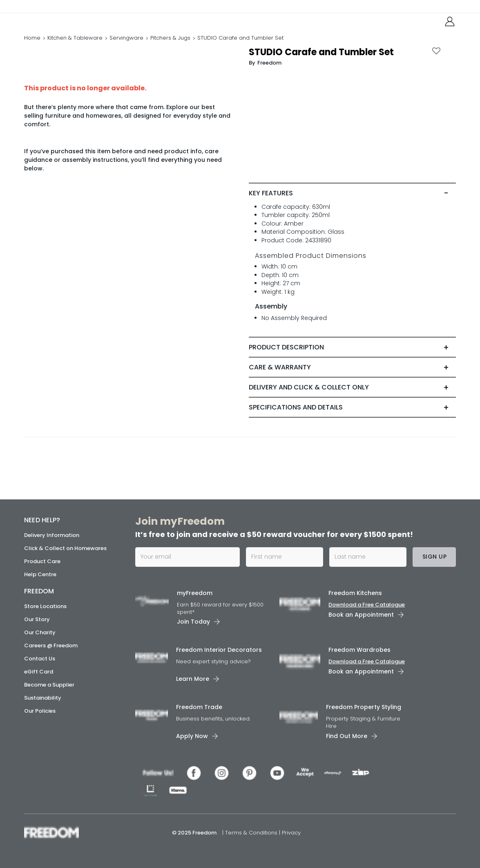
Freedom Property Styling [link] (364, 707)
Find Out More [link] (347, 736)
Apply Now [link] (192, 736)
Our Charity (40, 632)
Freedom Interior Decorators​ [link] (219, 650)
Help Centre (40, 574)
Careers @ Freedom (51, 645)
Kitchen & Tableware (75, 47)
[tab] (353, 210)
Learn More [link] (193, 679)
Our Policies (40, 711)
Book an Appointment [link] (361, 615)
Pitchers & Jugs (170, 47)
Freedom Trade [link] (199, 707)
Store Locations (45, 606)
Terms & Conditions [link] (252, 833)
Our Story (37, 619)
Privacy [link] (291, 833)
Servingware (126, 47)
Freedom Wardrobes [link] (359, 650)
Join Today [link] (193, 622)
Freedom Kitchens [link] (355, 593)
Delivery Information (52, 535)
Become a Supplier (49, 685)
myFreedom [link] (195, 593)
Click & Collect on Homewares (65, 548)
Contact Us (40, 659)
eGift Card (39, 672)
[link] (61, 24)
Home (32, 47)
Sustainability (43, 698)
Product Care (42, 561)
